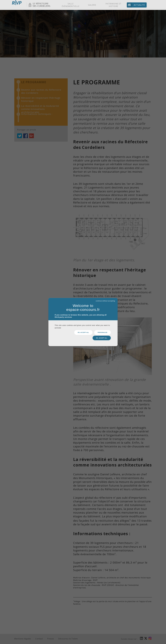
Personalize (102, 333)
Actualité (139, 5)
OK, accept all (83, 333)
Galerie (92, 5)
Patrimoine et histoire (113, 5)
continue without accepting (105, 302)
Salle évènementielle (71, 5)
